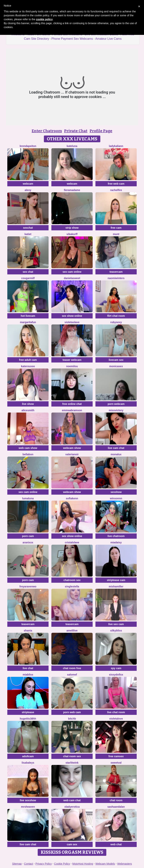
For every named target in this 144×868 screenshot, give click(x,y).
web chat (116, 844)
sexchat (28, 228)
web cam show (28, 448)
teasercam (116, 272)
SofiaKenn (72, 498)
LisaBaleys (28, 763)
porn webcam (116, 404)
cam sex (72, 844)
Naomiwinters (116, 278)
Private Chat (76, 131)
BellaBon (28, 454)
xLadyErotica (72, 807)
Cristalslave (72, 542)
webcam (28, 184)
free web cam (116, 184)
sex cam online (72, 272)
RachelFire (116, 190)
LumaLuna (28, 498)
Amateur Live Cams (108, 39)
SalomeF (72, 675)
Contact (28, 864)
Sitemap (17, 864)
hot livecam (28, 316)
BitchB (72, 719)
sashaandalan (116, 807)
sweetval (116, 763)
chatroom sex (72, 580)
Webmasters (124, 864)
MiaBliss (28, 675)
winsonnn (116, 498)
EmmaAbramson (72, 410)
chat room (116, 800)
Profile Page (101, 131)
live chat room (116, 712)
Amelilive (72, 631)
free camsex (116, 756)
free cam (116, 228)
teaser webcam (72, 360)
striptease (28, 712)
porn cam (28, 536)
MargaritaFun (28, 322)
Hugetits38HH (28, 719)
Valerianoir (72, 454)
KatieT (28, 234)
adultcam (28, 756)
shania (28, 631)
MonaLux (116, 454)
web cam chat (72, 800)
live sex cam (116, 624)
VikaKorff (72, 234)
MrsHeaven (28, 807)
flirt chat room (116, 316)
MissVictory (116, 410)
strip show (72, 228)
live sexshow (28, 800)
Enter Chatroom (47, 131)
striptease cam (116, 580)
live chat (28, 668)
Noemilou (72, 366)
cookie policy (44, 19)
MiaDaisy (116, 542)
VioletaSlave (72, 322)
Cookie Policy (62, 864)
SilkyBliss (116, 631)
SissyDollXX (116, 675)
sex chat (28, 272)
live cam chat (116, 448)
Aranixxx (28, 542)
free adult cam (28, 360)
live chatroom (116, 536)
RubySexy (116, 322)
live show (28, 404)
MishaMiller (116, 586)
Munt (116, 234)
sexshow (116, 492)
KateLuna (72, 146)
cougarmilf (28, 278)
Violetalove (116, 719)
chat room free (72, 668)
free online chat (72, 404)
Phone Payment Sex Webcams (72, 39)
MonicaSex (116, 366)
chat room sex (72, 756)
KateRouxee (28, 366)
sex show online (72, 316)
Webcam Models (105, 864)
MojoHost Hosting (83, 864)
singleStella (72, 586)
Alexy (28, 190)
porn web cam (72, 712)
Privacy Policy (44, 864)
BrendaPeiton (28, 146)
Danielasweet (72, 278)
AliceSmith (28, 410)
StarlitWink (72, 763)
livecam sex (116, 360)
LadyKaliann (116, 146)
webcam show (72, 448)
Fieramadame (72, 190)
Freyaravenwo (28, 586)
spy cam (116, 668)
